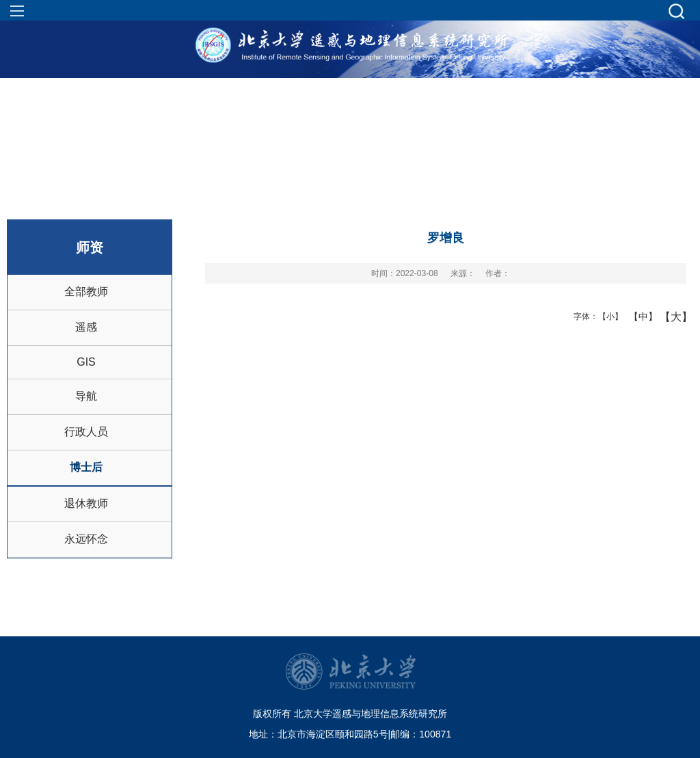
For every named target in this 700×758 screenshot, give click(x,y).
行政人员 (86, 432)
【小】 (607, 316)
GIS (86, 362)
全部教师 (86, 292)
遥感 (86, 327)
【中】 (638, 316)
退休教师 (86, 503)
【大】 (669, 316)
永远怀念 (86, 539)
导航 (86, 396)
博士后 (86, 467)
